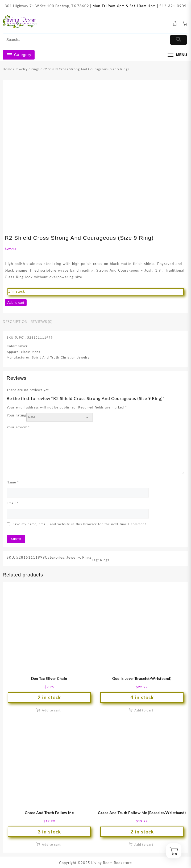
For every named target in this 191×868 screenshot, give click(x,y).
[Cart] (185, 24)
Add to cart (16, 303)
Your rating (16, 415)
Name (13, 482)
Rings (35, 69)
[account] (175, 24)
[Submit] (178, 40)
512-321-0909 (173, 6)
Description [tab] (15, 322)
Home (7, 69)
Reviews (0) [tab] (42, 322)
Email (13, 503)
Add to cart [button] (51, 710)
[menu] (177, 55)
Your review (18, 427)
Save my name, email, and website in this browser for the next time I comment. (80, 524)
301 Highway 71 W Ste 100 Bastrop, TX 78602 (47, 6)
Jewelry (21, 69)
